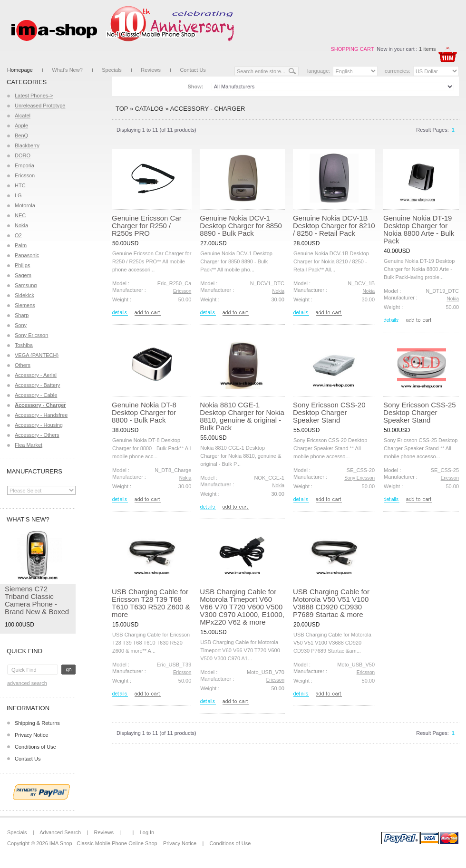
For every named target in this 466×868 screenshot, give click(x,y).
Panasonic (27, 255)
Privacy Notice (31, 735)
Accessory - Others (37, 435)
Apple (21, 125)
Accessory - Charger (208, 109)
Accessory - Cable (36, 395)
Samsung (26, 285)
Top (122, 109)
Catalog (149, 109)
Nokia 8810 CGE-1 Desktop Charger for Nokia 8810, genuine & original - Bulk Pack (242, 416)
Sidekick (24, 295)
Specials (112, 70)
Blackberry (27, 145)
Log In (147, 832)
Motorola (25, 205)
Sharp (22, 315)
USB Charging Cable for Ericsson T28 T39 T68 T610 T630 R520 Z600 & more (151, 603)
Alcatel (23, 116)
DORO (23, 155)
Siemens (25, 305)
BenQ (21, 135)
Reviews (151, 70)
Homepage (20, 70)
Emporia (24, 165)
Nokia (21, 225)
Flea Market (29, 445)
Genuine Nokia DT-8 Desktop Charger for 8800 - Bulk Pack (144, 412)
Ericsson (25, 175)
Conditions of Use (35, 747)
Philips (22, 265)
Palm (21, 245)
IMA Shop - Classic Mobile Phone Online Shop (103, 843)
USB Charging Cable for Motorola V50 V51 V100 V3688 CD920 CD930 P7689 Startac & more (331, 603)
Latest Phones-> (34, 96)
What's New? (67, 70)
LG (18, 195)
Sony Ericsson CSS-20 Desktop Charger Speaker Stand (329, 412)
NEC (20, 215)
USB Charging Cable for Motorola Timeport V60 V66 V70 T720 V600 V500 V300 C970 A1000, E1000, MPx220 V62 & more (242, 607)
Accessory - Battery (37, 385)
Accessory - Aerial (36, 375)
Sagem (23, 275)
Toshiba (24, 345)
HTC (20, 185)
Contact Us (193, 70)
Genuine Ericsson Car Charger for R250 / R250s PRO (147, 226)
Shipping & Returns (37, 723)
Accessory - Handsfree (41, 415)
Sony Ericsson (31, 335)
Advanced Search (27, 683)
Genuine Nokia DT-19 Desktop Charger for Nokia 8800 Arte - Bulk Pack (419, 229)
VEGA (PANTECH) (37, 355)
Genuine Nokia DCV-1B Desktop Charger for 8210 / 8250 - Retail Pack (334, 226)
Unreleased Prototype (40, 106)
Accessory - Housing (39, 425)
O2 (18, 235)
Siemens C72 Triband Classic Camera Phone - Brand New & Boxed (37, 600)
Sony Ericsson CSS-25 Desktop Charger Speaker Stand (420, 412)
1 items (427, 49)
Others (23, 365)
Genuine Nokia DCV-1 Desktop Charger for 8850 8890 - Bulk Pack (241, 226)
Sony (21, 325)
